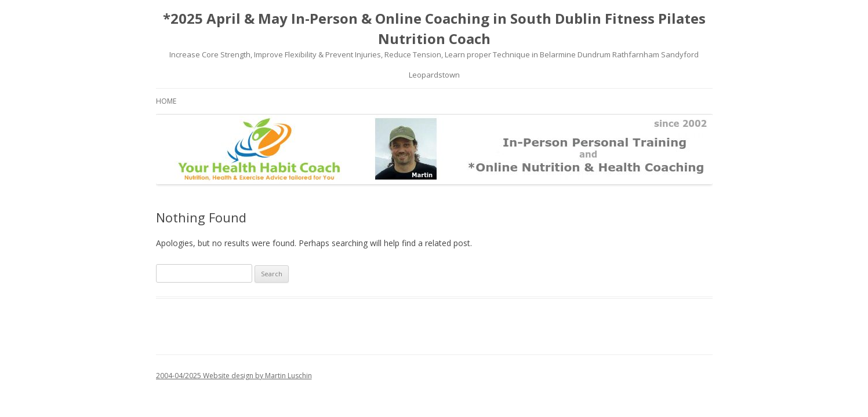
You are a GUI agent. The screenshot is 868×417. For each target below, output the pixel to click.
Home (166, 101)
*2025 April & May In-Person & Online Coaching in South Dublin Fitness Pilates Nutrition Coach (434, 28)
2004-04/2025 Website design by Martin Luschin (234, 376)
